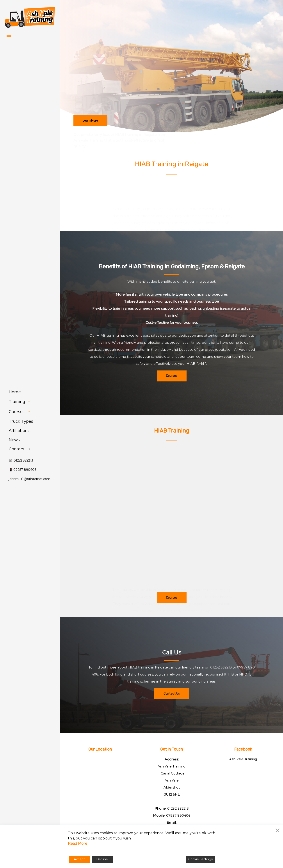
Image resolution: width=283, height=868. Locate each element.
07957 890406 (178, 815)
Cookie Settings (200, 859)
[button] (9, 35)
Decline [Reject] (102, 859)
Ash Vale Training (243, 759)
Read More (78, 844)
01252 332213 (178, 808)
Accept (79, 859)
